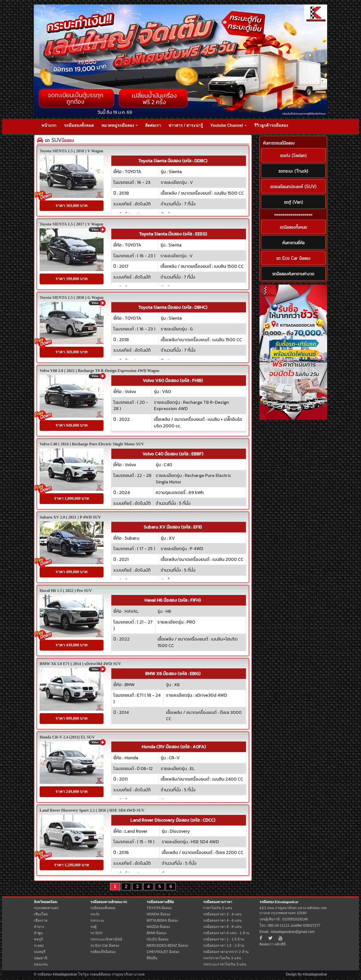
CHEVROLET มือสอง (163, 952)
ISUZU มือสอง (158, 939)
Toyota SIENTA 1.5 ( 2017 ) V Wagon (71, 224)
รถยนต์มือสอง (100, 974)
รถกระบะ (97, 920)
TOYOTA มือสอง (159, 908)
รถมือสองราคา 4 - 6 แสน (222, 920)
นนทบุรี (40, 952)
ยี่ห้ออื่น (152, 958)
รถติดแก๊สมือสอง (103, 952)
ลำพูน (38, 933)
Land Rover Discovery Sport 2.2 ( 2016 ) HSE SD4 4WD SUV (92, 810)
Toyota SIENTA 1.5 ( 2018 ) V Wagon (71, 151)
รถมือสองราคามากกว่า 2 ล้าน (226, 952)
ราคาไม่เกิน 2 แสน (218, 908)
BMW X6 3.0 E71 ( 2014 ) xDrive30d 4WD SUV (80, 664)
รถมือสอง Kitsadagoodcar (279, 902)
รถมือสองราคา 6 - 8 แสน (222, 927)
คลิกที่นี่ (280, 944)
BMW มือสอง (157, 933)
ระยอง (39, 945)
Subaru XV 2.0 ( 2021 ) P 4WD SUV (70, 517)
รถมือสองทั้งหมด (79, 125)
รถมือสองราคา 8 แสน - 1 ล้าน (226, 933)
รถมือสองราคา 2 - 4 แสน (222, 914)
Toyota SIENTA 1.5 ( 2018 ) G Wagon (72, 297)
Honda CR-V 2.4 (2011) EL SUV (67, 737)
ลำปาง (39, 927)
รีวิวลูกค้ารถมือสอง (271, 125)
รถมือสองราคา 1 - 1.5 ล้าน (224, 939)
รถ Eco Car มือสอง (105, 945)
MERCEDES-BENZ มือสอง (167, 945)
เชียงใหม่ (41, 914)
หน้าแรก (49, 125)
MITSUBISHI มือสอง (162, 920)
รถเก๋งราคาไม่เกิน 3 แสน (222, 958)
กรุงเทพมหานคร (46, 908)
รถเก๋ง (95, 914)
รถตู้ (93, 927)
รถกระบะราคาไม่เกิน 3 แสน (225, 964)
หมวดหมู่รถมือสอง (119, 125)
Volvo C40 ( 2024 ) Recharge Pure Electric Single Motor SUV (92, 444)
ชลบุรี (38, 939)
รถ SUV (96, 933)
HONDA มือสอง (159, 914)
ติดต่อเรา (153, 125)
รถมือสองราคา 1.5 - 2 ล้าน (224, 945)
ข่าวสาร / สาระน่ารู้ (186, 125)
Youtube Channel (229, 125)
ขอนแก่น (41, 964)
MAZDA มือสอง (158, 927)
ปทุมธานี (41, 958)
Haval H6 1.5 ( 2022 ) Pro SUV (66, 591)
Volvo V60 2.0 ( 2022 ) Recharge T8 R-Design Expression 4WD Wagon (99, 371)
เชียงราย (41, 920)
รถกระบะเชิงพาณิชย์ (106, 939)
